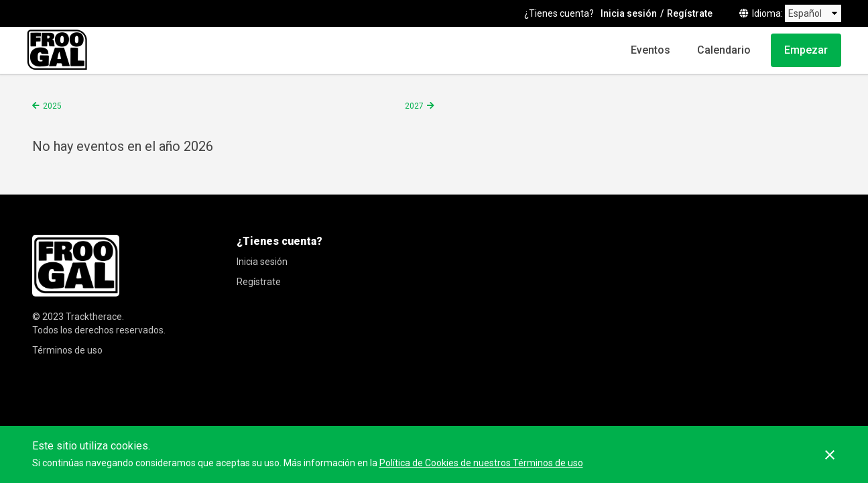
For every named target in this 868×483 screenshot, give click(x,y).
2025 (52, 106)
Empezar (806, 50)
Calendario (724, 50)
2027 (414, 106)
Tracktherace (94, 317)
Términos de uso (67, 350)
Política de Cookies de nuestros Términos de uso (481, 463)
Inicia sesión (629, 13)
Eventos (650, 50)
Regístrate (690, 13)
